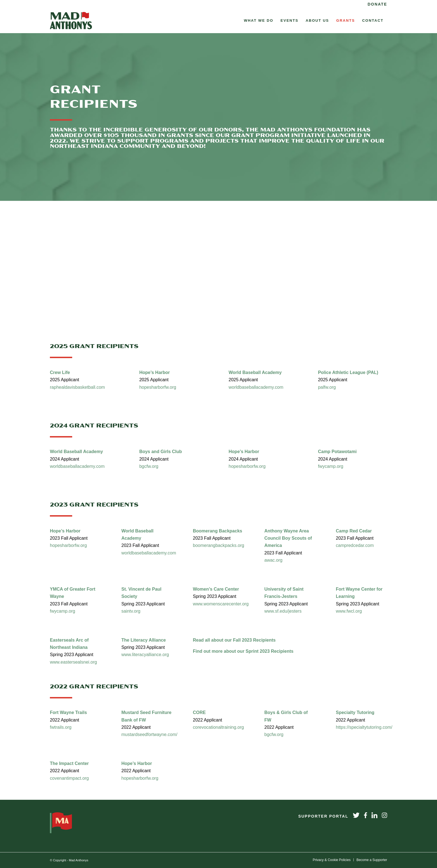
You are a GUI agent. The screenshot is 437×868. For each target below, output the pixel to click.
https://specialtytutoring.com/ (365, 727)
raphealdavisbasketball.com (77, 387)
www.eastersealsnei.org (73, 662)
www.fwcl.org (349, 611)
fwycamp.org (331, 466)
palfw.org (327, 387)
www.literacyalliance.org (145, 655)
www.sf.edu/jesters (283, 611)
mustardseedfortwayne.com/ (150, 734)
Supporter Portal (323, 816)
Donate (377, 4)
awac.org (274, 560)
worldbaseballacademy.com (256, 387)
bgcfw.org (149, 466)
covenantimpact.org (70, 778)
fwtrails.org (61, 727)
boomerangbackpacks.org (219, 545)
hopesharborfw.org (158, 387)
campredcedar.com (355, 545)
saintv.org (131, 611)
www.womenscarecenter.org (221, 604)
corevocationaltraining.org (218, 727)
